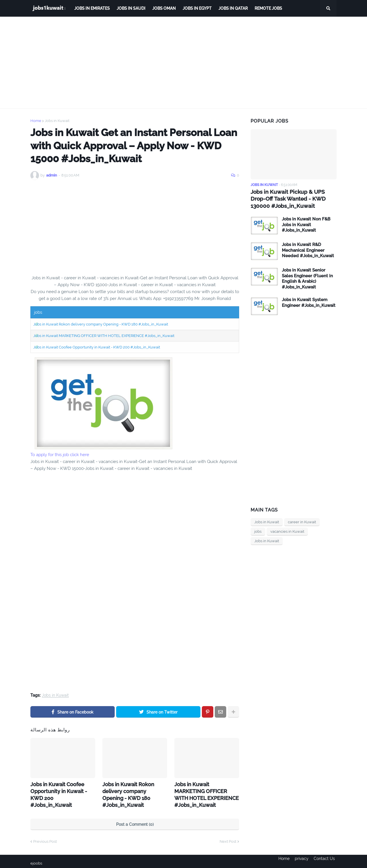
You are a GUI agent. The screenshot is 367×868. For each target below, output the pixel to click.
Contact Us (326, 860)
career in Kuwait (302, 521)
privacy (302, 860)
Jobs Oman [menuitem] (164, 8)
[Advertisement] (183, 63)
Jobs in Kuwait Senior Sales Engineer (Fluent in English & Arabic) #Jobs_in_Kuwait (307, 278)
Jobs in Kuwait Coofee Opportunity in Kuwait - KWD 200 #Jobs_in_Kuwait (97, 347)
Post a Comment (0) (135, 821)
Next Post (228, 838)
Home (36, 121)
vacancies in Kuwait (287, 531)
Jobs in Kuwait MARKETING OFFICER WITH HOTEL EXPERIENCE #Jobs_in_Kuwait (104, 336)
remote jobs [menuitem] (268, 8)
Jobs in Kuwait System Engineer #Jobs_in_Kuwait (309, 302)
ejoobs (37, 860)
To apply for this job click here (60, 455)
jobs (258, 531)
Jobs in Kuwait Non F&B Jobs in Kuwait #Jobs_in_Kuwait (306, 224)
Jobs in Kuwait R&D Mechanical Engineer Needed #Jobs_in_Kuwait (308, 249)
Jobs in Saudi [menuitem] (131, 8)
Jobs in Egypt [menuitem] (197, 8)
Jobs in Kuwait (57, 121)
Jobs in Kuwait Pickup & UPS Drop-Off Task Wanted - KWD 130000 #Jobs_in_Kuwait (293, 198)
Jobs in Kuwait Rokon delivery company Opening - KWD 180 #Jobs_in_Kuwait (101, 324)
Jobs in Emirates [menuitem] (92, 8)
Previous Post (45, 838)
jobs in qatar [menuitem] (233, 8)
